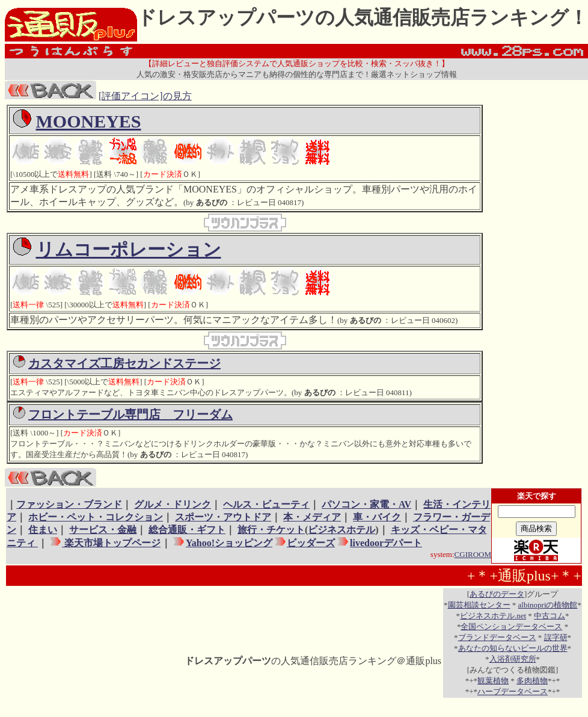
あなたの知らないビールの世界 (513, 648)
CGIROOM (473, 554)
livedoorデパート (386, 543)
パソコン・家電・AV (366, 504)
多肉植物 (532, 681)
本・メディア (312, 517)
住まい (43, 530)
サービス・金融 (103, 530)
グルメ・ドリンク (173, 504)
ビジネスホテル (341, 530)
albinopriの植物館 (548, 605)
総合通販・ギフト (187, 530)
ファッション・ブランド (69, 504)
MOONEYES (89, 121)
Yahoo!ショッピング (229, 543)
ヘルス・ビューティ (266, 504)
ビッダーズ (311, 543)
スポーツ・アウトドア (223, 517)
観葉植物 (493, 681)
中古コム (550, 616)
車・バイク (377, 517)
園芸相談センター (479, 605)
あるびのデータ (497, 594)
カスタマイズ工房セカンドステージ (124, 363)
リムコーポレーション (129, 249)
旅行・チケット (271, 530)
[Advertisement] (533, 285)
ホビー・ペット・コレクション (96, 517)
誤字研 (556, 637)
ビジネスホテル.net (493, 616)
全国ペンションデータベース (511, 626)
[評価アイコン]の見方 (145, 96)
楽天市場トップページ (111, 543)
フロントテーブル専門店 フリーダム (130, 414)
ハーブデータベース (513, 691)
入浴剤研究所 (513, 659)
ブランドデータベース (497, 637)
